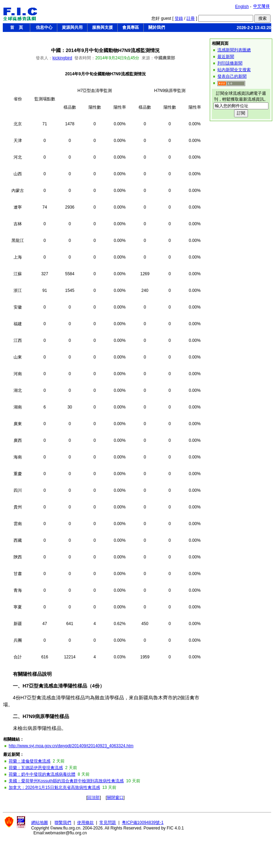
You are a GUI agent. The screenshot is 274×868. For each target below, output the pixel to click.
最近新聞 (226, 57)
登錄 (179, 18)
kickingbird (62, 58)
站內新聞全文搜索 (234, 70)
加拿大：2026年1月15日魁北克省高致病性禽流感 (54, 787)
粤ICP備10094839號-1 (143, 823)
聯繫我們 (63, 823)
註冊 (191, 18)
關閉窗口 (115, 798)
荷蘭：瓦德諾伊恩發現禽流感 (36, 768)
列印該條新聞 (230, 63)
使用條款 (85, 823)
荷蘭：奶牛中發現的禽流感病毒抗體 (42, 774)
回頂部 (93, 798)
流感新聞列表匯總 (234, 50)
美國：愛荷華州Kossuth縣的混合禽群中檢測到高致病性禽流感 (66, 781)
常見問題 (108, 823)
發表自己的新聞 (232, 76)
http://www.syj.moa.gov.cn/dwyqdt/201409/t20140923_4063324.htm (71, 746)
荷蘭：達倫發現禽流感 (30, 761)
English (242, 7)
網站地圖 (40, 823)
